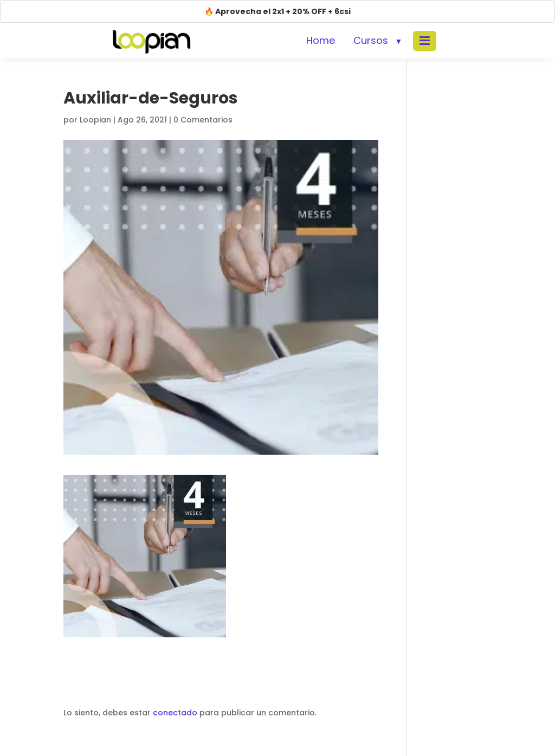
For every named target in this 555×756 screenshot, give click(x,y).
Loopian (95, 120)
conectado (175, 713)
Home (321, 40)
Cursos (371, 40)
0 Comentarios (203, 120)
